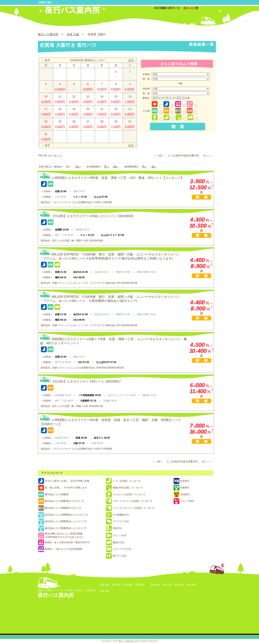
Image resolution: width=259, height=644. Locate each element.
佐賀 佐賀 (179, 585)
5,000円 (102, 89)
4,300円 (60, 114)
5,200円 (130, 89)
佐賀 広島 (167, 585)
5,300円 (102, 102)
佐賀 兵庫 (116, 585)
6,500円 (46, 102)
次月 (131, 60)
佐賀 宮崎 (104, 591)
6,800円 (116, 89)
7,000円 (130, 102)
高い (78, 167)
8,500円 (116, 102)
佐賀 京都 (104, 585)
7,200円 (116, 127)
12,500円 (60, 89)
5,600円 (46, 114)
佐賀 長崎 (140, 585)
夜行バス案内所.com (128, 641)
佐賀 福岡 (128, 585)
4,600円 (102, 114)
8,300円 (88, 89)
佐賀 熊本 (191, 585)
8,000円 (116, 114)
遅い (116, 167)
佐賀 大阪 (73, 34)
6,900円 (130, 114)
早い (106, 167)
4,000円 (74, 114)
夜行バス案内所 (48, 34)
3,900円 (74, 102)
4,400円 (60, 102)
